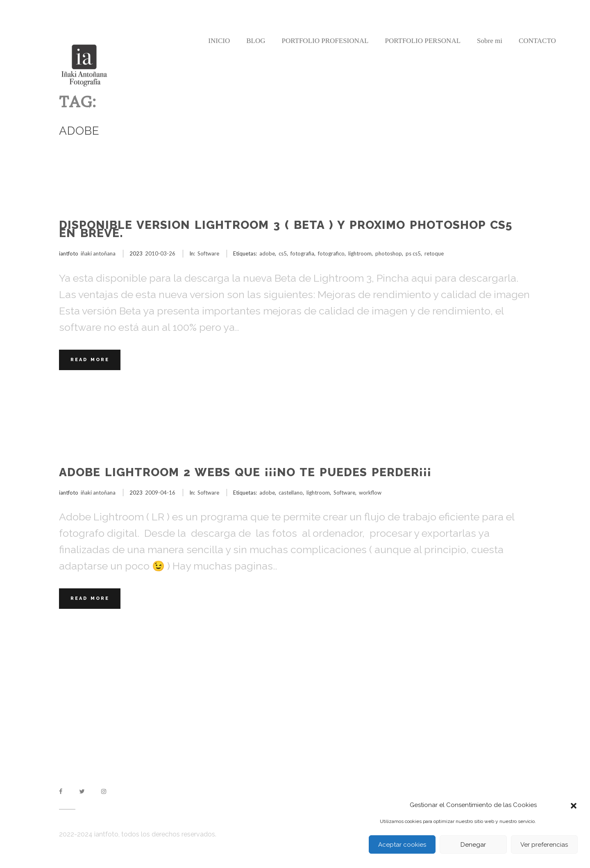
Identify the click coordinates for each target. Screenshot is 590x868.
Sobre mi (490, 41)
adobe (267, 253)
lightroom (360, 253)
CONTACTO (537, 41)
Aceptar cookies (402, 845)
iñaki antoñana (98, 253)
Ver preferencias (544, 845)
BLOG (256, 41)
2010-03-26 (160, 253)
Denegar (473, 845)
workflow (370, 493)
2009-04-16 (160, 493)
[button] (574, 805)
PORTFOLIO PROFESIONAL (325, 41)
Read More (90, 360)
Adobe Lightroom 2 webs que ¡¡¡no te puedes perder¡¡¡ (245, 472)
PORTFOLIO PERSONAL (423, 41)
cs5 (283, 253)
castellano (291, 493)
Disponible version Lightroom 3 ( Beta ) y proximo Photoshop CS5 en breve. (286, 229)
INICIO (219, 41)
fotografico (331, 253)
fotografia (302, 253)
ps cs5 (413, 253)
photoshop (389, 253)
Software (208, 253)
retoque (434, 253)
